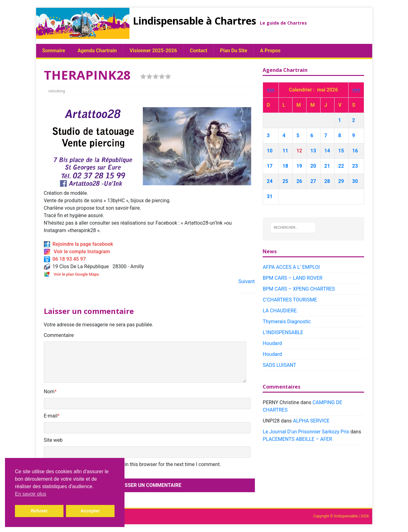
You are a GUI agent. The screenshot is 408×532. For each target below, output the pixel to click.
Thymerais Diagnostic (287, 322)
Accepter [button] (90, 511)
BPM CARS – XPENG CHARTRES (299, 289)
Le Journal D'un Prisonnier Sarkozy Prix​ (306, 432)
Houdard (272, 343)
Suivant (247, 281)
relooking (57, 91)
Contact (199, 51)
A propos (270, 51)
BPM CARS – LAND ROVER (293, 278)
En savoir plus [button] (31, 494)
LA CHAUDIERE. (280, 311)
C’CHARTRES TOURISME (290, 300)
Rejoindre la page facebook (79, 244)
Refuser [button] (39, 511)
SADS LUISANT (279, 365)
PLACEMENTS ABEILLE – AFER (297, 439)
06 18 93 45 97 (65, 259)
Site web (53, 440)
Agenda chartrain (97, 51)
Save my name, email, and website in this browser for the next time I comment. (135, 464)
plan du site (234, 51)
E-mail (51, 416)
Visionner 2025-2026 (153, 51)
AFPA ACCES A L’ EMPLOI (291, 267)
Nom (49, 392)
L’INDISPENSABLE (283, 332)
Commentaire (59, 335)
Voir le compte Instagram (77, 252)
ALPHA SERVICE (311, 421)
